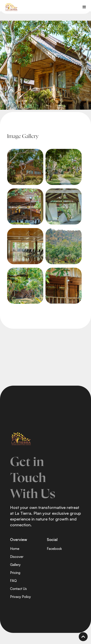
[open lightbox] (25, 167)
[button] (84, 7)
